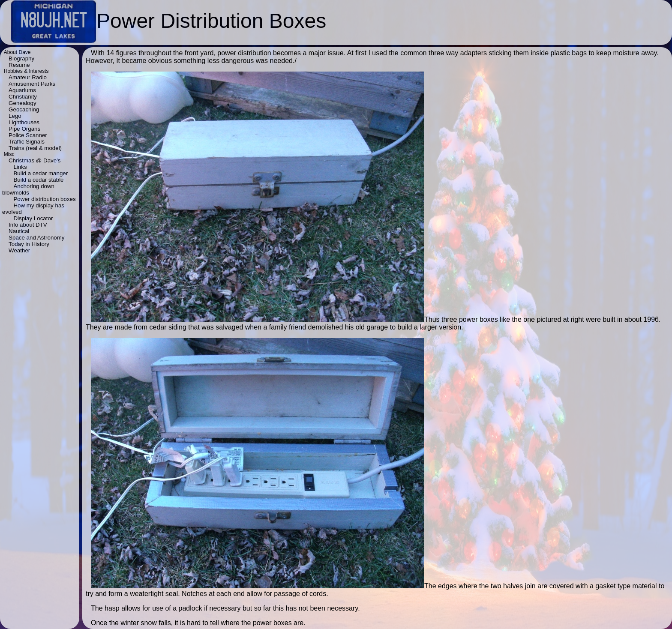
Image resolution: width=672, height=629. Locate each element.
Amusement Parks (32, 84)
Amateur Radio (28, 77)
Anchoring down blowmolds (28, 189)
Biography (21, 58)
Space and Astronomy (36, 238)
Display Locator (33, 218)
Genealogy (22, 103)
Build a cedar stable (38, 180)
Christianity (23, 97)
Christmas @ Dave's (34, 160)
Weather (19, 250)
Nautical (19, 231)
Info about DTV (28, 225)
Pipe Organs (24, 129)
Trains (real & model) (35, 148)
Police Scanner (28, 135)
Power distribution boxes (44, 199)
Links (20, 167)
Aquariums (22, 90)
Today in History (29, 244)
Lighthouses (24, 122)
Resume (19, 65)
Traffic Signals (27, 142)
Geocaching (24, 109)
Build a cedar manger (40, 173)
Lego (15, 116)
